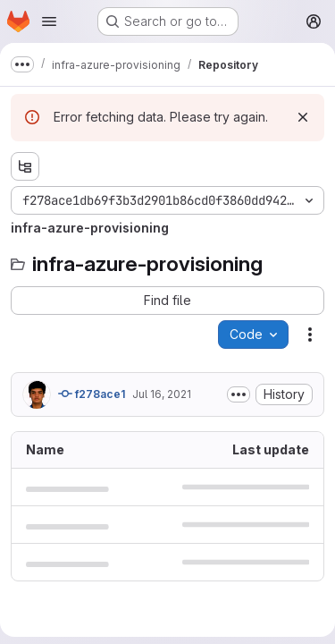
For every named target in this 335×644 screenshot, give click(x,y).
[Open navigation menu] (49, 21)
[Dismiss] (303, 117)
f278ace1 (92, 394)
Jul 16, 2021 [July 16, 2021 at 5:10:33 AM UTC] (162, 394)
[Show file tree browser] (25, 166)
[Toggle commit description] (239, 394)
